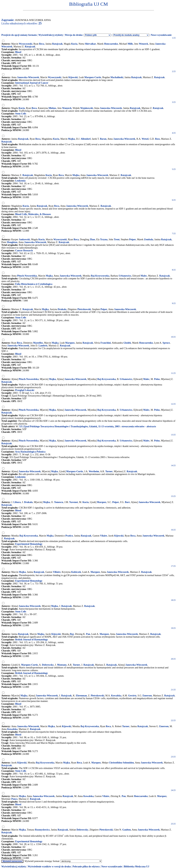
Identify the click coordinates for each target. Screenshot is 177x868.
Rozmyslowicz (42, 830)
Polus (157, 379)
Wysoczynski (25, 44)
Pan (88, 634)
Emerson (147, 696)
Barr (127, 502)
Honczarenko (111, 44)
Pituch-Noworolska (27, 276)
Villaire (57, 572)
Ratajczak (57, 44)
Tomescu (59, 502)
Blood (18, 52)
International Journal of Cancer (32, 83)
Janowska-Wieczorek (28, 77)
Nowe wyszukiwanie (161, 35)
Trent (117, 239)
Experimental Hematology (29, 544)
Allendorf (86, 139)
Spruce (166, 343)
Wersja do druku (74, 35)
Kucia (74, 44)
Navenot (74, 502)
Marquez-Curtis (93, 77)
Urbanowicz (125, 276)
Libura (17, 502)
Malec (144, 276)
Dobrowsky (48, 665)
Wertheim (94, 471)
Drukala (62, 309)
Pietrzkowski (84, 309)
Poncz (14, 799)
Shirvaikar (90, 44)
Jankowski (24, 239)
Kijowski (73, 77)
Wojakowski (87, 108)
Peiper (132, 239)
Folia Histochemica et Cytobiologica (34, 284)
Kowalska (116, 696)
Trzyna (104, 239)
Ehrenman (81, 696)
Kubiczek (76, 572)
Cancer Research (24, 251)
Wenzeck (144, 44)
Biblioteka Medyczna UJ (136, 867)
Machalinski (117, 77)
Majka (72, 139)
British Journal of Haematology (32, 640)
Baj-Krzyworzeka (100, 276)
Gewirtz (132, 696)
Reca (42, 44)
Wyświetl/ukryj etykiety (51, 35)
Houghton (12, 242)
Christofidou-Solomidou (121, 763)
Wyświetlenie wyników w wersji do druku (49, 867)
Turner (109, 471)
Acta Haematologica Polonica (30, 452)
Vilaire (104, 536)
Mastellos (38, 343)
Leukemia (20, 181)
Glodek (127, 343)
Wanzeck (67, 108)
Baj (72, 634)
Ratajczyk (169, 696)
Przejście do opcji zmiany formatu (19, 35)
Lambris (43, 346)
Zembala (149, 239)
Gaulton (127, 830)
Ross (157, 139)
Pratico (69, 536)
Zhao (92, 239)
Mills (130, 44)
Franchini (106, 343)
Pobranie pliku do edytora (86, 867)
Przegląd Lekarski (25, 390)
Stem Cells (21, 114)
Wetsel (145, 139)
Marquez (70, 343)
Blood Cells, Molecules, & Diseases (33, 214)
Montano (62, 665)
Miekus (52, 108)
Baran (103, 139)
